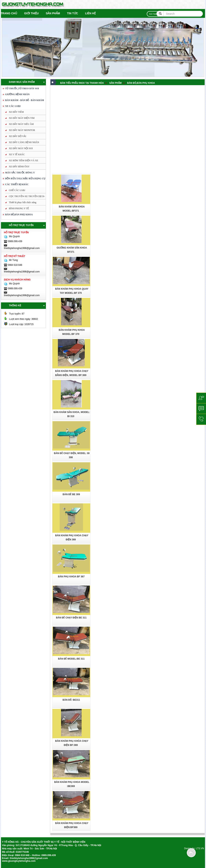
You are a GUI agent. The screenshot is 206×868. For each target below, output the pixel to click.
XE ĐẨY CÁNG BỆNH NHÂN (24, 142)
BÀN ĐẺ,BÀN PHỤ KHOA (19, 215)
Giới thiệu (31, 13)
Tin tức (73, 13)
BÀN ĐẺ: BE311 (71, 700)
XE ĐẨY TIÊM (16, 112)
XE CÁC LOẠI (13, 106)
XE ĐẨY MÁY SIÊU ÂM (21, 124)
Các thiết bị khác (17, 184)
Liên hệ (90, 13)
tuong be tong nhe (3, 864)
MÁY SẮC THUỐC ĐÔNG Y (20, 173)
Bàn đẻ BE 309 (71, 494)
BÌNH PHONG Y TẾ (19, 208)
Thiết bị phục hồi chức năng (23, 202)
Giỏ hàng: (155, 14)
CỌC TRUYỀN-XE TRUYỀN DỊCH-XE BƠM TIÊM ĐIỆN (24, 197)
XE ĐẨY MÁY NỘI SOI (21, 148)
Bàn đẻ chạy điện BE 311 (71, 618)
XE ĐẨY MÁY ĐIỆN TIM (22, 118)
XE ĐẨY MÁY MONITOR (22, 130)
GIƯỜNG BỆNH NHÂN (17, 94)
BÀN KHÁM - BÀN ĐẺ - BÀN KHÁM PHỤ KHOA (23, 101)
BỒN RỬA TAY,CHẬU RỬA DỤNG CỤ (25, 178)
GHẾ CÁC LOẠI (17, 190)
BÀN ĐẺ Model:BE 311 (71, 659)
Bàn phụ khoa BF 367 (71, 577)
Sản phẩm (53, 13)
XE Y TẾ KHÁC (17, 154)
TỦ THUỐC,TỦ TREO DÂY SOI (22, 88)
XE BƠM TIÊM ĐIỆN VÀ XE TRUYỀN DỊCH (20, 161)
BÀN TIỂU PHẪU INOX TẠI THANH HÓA (82, 83)
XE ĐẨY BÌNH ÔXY (19, 167)
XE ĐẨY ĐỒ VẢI (17, 136)
